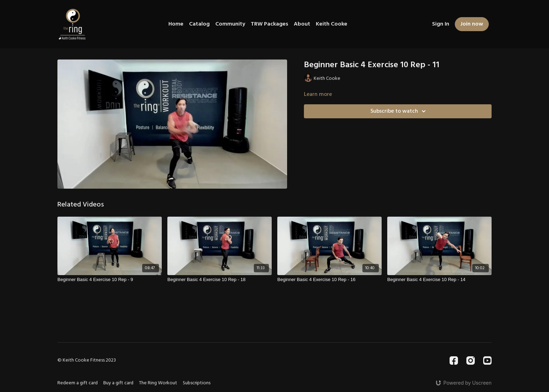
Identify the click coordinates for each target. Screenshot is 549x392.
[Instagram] (471, 360)
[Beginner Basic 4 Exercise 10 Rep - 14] (439, 280)
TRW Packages (269, 24)
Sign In (441, 24)
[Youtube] (487, 360)
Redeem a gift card (78, 383)
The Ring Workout (158, 383)
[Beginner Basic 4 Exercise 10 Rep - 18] (220, 280)
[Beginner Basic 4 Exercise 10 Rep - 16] (329, 280)
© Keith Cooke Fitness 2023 (87, 360)
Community (230, 24)
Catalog (199, 24)
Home (176, 24)
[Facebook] (454, 360)
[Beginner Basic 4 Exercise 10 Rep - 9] (110, 280)
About (302, 24)
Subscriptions (197, 383)
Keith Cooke (332, 24)
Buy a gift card (118, 383)
